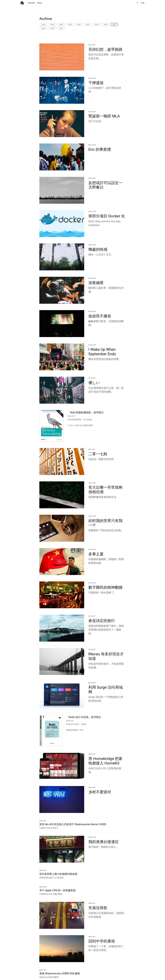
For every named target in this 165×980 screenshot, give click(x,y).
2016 (44, 28)
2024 (52, 24)
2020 (88, 24)
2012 (61, 28)
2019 (97, 24)
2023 (61, 24)
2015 (52, 28)
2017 (114, 24)
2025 (44, 24)
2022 (70, 24)
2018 (105, 24)
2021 (79, 24)
